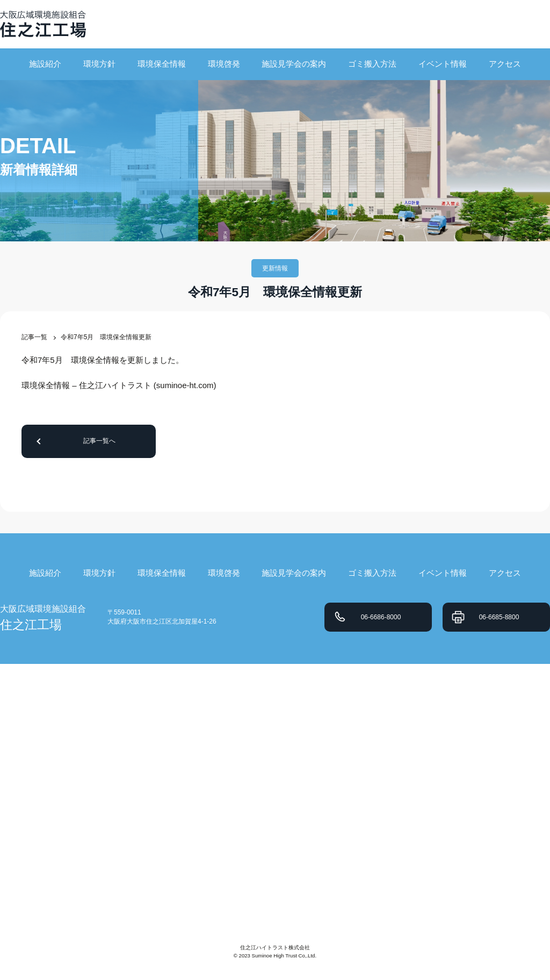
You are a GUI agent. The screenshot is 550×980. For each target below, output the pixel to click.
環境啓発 (224, 64)
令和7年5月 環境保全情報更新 (106, 337)
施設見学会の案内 (294, 64)
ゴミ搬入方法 (372, 64)
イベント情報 (443, 64)
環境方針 (99, 64)
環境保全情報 (162, 64)
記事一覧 (34, 337)
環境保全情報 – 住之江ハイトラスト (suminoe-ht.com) (119, 385)
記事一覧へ (99, 441)
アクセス (505, 64)
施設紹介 (45, 64)
